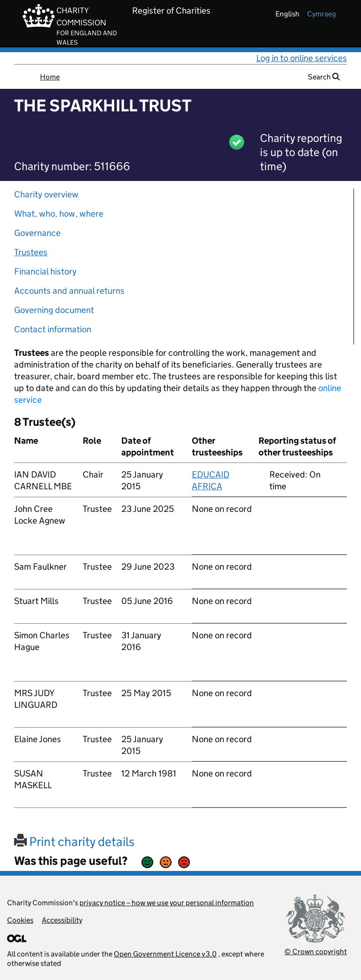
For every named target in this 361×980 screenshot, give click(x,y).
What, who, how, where (59, 214)
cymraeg (322, 14)
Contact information (53, 329)
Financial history (45, 271)
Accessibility (62, 920)
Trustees (31, 252)
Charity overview (46, 194)
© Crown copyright (316, 952)
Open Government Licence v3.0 (165, 954)
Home (50, 77)
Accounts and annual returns (69, 291)
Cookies (20, 920)
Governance (37, 233)
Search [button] (324, 77)
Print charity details (74, 842)
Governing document (54, 310)
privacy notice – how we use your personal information (167, 903)
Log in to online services (302, 58)
